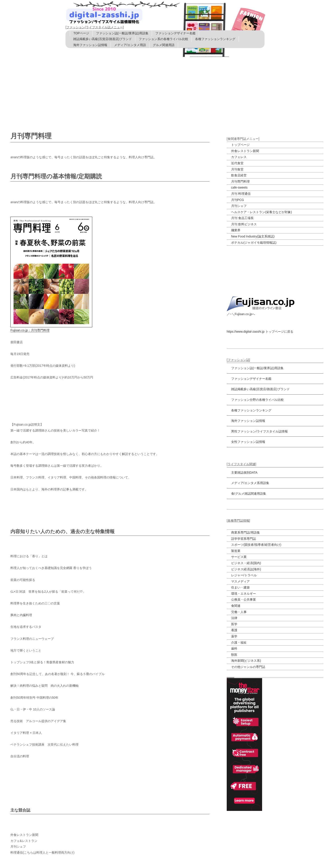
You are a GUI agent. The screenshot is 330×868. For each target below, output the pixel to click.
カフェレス (239, 157)
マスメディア (240, 581)
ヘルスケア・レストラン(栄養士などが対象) (262, 212)
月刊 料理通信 (241, 194)
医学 (234, 624)
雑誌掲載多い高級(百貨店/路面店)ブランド (103, 39)
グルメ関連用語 (164, 45)
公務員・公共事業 (244, 600)
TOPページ (81, 33)
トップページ (240, 145)
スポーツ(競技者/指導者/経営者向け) (256, 545)
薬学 (234, 636)
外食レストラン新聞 (245, 151)
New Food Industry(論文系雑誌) (253, 236)
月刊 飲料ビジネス (244, 224)
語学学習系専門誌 (244, 539)
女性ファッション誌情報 (248, 442)
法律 (234, 618)
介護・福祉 (239, 642)
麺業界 (236, 230)
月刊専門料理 (240, 181)
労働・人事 (239, 612)
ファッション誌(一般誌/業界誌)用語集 (122, 33)
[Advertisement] (165, 90)
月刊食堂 (237, 169)
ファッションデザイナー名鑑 (175, 33)
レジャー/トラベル (244, 575)
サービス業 (239, 557)
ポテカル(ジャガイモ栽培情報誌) (254, 243)
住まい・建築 (240, 587)
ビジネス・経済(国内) (246, 563)
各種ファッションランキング (215, 39)
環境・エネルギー (244, 594)
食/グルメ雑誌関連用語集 (249, 494)
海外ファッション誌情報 (90, 45)
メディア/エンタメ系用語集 (250, 483)
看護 (234, 630)
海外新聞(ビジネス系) (246, 661)
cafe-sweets (239, 187)
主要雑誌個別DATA (244, 473)
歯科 (234, 648)
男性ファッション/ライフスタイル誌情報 (259, 431)
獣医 (234, 655)
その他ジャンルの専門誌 (248, 667)
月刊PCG (238, 200)
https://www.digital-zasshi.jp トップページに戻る (260, 332)
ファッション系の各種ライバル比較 (163, 39)
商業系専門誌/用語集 (246, 532)
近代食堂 (237, 163)
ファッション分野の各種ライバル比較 (257, 400)
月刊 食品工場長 (242, 218)
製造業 (236, 551)
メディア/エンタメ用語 (130, 45)
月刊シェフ (239, 206)
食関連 (236, 606)
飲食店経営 (239, 175)
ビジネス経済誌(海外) (246, 569)
